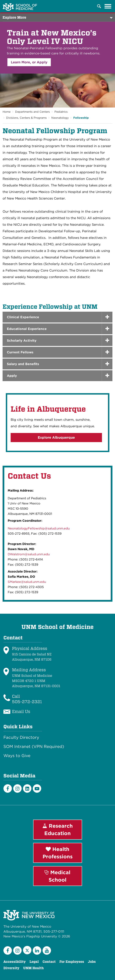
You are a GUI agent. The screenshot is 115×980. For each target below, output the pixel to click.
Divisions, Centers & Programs (26, 118)
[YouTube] (47, 950)
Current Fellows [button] (20, 352)
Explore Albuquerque (56, 437)
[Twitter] (27, 950)
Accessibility (15, 962)
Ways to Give (17, 756)
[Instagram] (17, 788)
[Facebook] (8, 788)
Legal (34, 962)
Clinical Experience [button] (23, 317)
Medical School (57, 876)
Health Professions (58, 853)
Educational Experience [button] (27, 329)
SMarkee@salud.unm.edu (27, 582)
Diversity (11, 968)
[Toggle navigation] (108, 6)
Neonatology (60, 118)
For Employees (72, 962)
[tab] (57, 317)
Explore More (14, 17)
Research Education (58, 830)
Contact (49, 962)
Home (7, 112)
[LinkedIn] (27, 788)
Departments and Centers (32, 112)
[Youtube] (37, 788)
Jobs (92, 962)
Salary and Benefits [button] (23, 364)
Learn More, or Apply (29, 62)
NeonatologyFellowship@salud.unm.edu (39, 528)
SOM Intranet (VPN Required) (34, 747)
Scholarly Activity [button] (22, 341)
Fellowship (81, 118)
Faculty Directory (21, 737)
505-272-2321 (27, 702)
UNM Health (33, 968)
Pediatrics (61, 112)
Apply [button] (12, 376)
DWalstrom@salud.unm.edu (29, 554)
